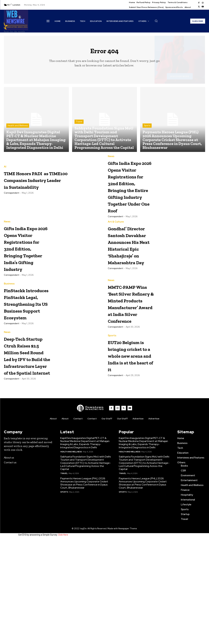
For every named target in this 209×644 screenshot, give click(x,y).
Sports (147, 128)
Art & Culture (116, 251)
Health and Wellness (18, 128)
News (111, 159)
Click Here (63, 639)
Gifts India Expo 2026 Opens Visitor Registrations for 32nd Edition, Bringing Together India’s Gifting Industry (25, 288)
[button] (156, 21)
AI (5, 169)
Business (9, 330)
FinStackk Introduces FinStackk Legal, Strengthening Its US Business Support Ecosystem (27, 360)
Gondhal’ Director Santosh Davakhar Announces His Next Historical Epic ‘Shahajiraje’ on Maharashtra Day (131, 288)
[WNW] (90, 512)
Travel (79, 124)
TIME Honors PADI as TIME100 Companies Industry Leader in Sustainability (50, 182)
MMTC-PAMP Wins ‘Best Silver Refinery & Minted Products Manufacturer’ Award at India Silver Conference (130, 364)
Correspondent (12, 195)
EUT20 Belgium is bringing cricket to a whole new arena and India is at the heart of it (128, 432)
